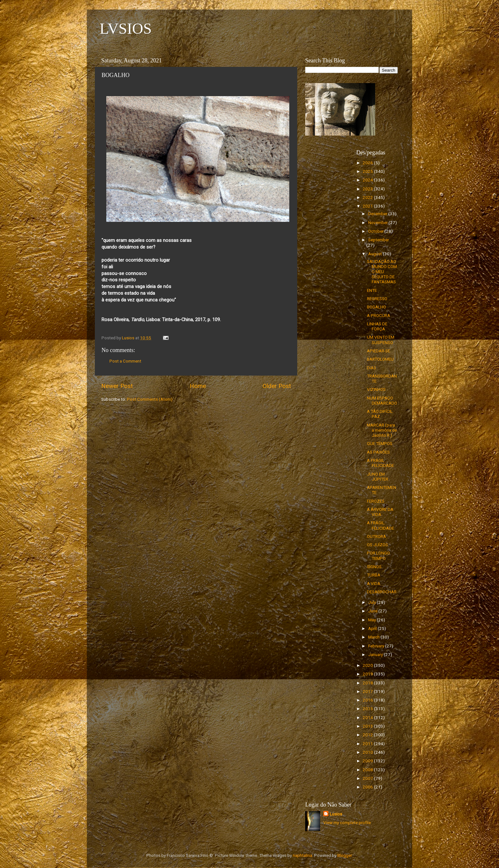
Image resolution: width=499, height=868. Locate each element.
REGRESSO (377, 299)
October (376, 231)
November (378, 222)
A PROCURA (379, 315)
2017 (368, 691)
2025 (368, 171)
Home (198, 386)
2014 (368, 717)
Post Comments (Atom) (150, 399)
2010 (368, 752)
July (372, 602)
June (373, 611)
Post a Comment (125, 361)
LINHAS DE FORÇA (377, 326)
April (373, 628)
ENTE (372, 290)
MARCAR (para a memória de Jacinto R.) (382, 430)
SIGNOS (374, 567)
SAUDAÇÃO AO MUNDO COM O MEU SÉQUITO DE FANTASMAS (382, 272)
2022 (368, 197)
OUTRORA (376, 536)
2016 (368, 700)
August (376, 254)
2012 (368, 735)
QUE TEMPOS (380, 443)
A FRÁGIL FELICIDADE (380, 463)
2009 (368, 761)
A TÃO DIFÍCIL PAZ (380, 414)
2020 (368, 665)
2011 (368, 744)
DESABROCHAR (382, 592)
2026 (368, 163)
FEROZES (376, 501)
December (378, 214)
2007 (368, 778)
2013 (368, 726)
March (374, 637)
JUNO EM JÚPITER (378, 476)
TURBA (374, 575)
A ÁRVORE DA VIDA (380, 512)
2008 (368, 770)
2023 (368, 189)
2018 (368, 683)
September (379, 240)
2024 (368, 180)
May (372, 620)
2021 (368, 206)
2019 (368, 674)
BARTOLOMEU (380, 359)
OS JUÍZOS (377, 545)
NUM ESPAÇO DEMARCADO (382, 400)
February (377, 646)
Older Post (277, 386)
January (376, 654)
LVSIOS (126, 28)
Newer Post (117, 386)
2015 (368, 709)
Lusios (336, 814)
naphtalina (302, 855)
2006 (368, 787)
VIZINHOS (376, 389)
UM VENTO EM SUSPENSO (381, 340)
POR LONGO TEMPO (378, 555)
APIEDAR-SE (379, 351)
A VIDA (374, 583)
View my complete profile (347, 822)
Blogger (344, 855)
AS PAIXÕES (378, 452)
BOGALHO (376, 307)
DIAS (372, 368)
